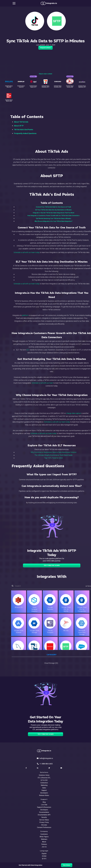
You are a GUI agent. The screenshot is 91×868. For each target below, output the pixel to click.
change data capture (74, 413)
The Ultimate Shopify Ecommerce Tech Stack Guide (53, 455)
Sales (44, 788)
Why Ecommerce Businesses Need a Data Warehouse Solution (54, 452)
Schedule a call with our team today (27, 252)
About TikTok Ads (21, 122)
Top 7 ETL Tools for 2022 (54, 458)
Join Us (44, 847)
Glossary (44, 825)
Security (44, 817)
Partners (44, 844)
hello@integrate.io (45, 758)
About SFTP (19, 126)
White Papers (44, 837)
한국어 (44, 859)
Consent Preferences (44, 827)
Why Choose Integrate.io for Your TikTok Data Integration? (53, 221)
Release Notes (44, 795)
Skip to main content (45, 74)
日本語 (44, 856)
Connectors (44, 783)
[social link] (26, 768)
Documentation (44, 812)
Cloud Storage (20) (51, 663)
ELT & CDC (44, 780)
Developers (44, 793)
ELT (28, 350)
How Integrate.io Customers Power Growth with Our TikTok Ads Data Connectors (53, 216)
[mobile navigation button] (14, 3)
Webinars (44, 839)
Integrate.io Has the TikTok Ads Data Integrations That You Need (53, 213)
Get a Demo (67, 865)
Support (44, 790)
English (44, 854)
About (44, 842)
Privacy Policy (44, 822)
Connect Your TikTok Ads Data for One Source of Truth (53, 207)
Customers (44, 834)
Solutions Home (44, 775)
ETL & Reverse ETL (44, 778)
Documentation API (44, 815)
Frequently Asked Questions (25, 133)
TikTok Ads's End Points (24, 130)
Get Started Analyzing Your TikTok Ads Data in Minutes (53, 218)
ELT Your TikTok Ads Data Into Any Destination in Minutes (53, 210)
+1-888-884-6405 (45, 764)
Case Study (33, 76)
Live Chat (44, 805)
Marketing (44, 785)
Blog (44, 802)
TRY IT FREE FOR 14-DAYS (52, 565)
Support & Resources (44, 807)
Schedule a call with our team (42, 383)
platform (25, 315)
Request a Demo (45, 48)
